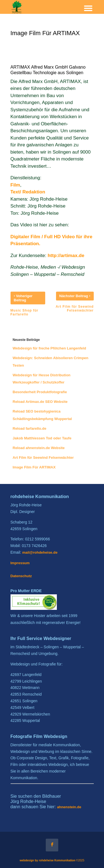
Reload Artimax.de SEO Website (40, 402)
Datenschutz (21, 576)
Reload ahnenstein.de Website (39, 448)
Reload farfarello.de (30, 428)
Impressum (20, 563)
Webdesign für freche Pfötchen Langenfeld (50, 348)
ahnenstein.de (69, 807)
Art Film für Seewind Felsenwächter (43, 458)
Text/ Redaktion (28, 192)
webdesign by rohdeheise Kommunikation (48, 860)
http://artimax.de (66, 256)
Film (15, 185)
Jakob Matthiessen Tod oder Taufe (42, 438)
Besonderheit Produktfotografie (40, 392)
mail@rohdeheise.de (40, 552)
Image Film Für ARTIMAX (34, 467)
